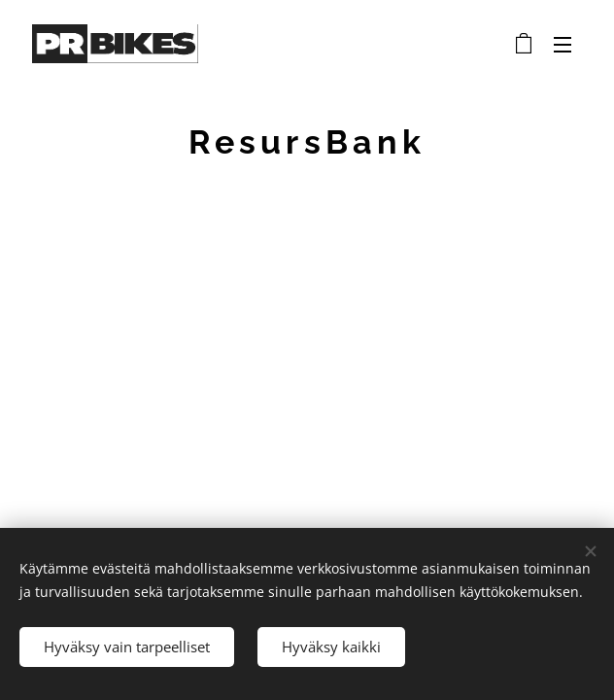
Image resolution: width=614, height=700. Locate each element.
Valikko (563, 45)
